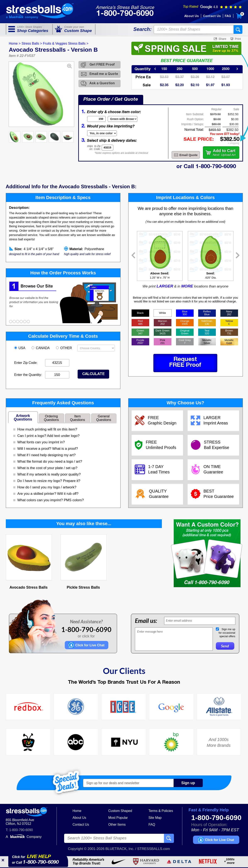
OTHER (64, 348)
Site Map (155, 818)
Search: (142, 29)
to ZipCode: (97, 148)
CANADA (41, 348)
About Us (192, 16)
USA (20, 348)
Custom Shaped (120, 811)
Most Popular (118, 818)
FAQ (228, 16)
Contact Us (212, 16)
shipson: (90, 148)
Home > (15, 43)
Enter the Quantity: (28, 375)
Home (77, 811)
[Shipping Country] (96, 348)
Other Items (117, 825)
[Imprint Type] (102, 133)
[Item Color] (123, 119)
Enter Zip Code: (26, 363)
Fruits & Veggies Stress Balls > (66, 43)
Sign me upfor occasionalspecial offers (227, 633)
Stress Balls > (32, 43)
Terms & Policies (161, 811)
